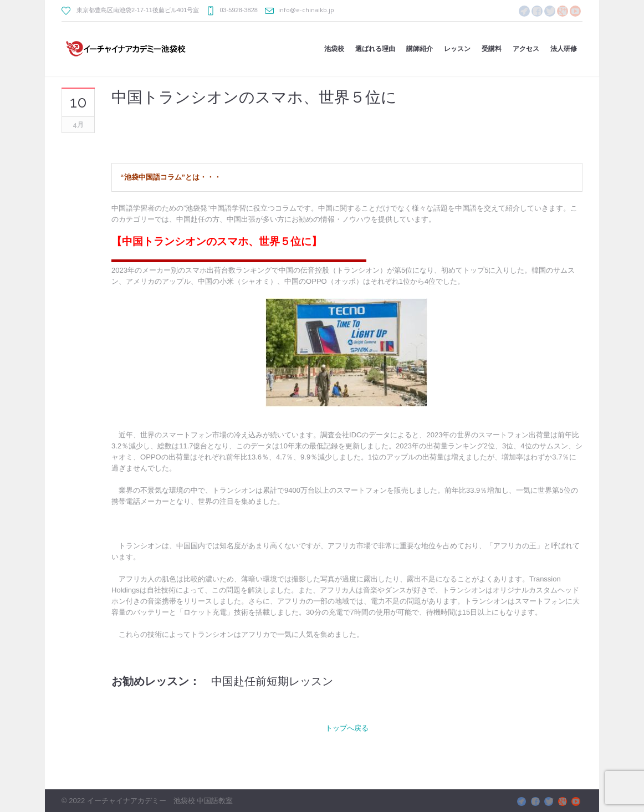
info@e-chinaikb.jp (306, 10)
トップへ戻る (347, 728)
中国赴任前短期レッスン (272, 681)
